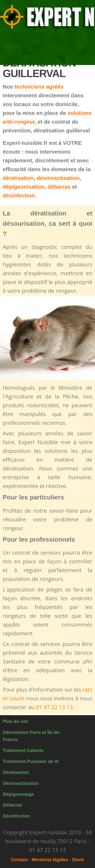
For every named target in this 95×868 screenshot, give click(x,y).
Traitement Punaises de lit (31, 761)
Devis (78, 860)
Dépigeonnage (18, 794)
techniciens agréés (39, 87)
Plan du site (15, 721)
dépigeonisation (24, 187)
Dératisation (16, 772)
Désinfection (16, 816)
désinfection (19, 195)
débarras (59, 187)
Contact (19, 860)
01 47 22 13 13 (54, 707)
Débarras (13, 805)
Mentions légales (50, 860)
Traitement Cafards (23, 750)
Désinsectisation (21, 783)
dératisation (18, 178)
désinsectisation (58, 178)
